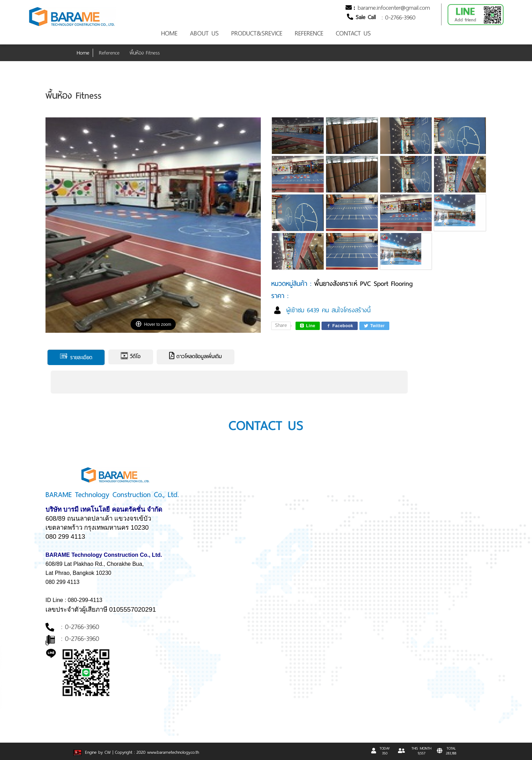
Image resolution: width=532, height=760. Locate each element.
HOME (169, 33)
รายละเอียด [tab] (76, 357)
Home (83, 53)
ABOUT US (204, 33)
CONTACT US (353, 33)
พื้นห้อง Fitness (145, 53)
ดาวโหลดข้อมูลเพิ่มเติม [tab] (196, 356)
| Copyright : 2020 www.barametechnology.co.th (156, 752)
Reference (109, 53)
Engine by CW (93, 752)
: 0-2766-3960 (399, 17)
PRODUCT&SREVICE (257, 33)
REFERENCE (309, 33)
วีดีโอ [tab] (131, 356)
